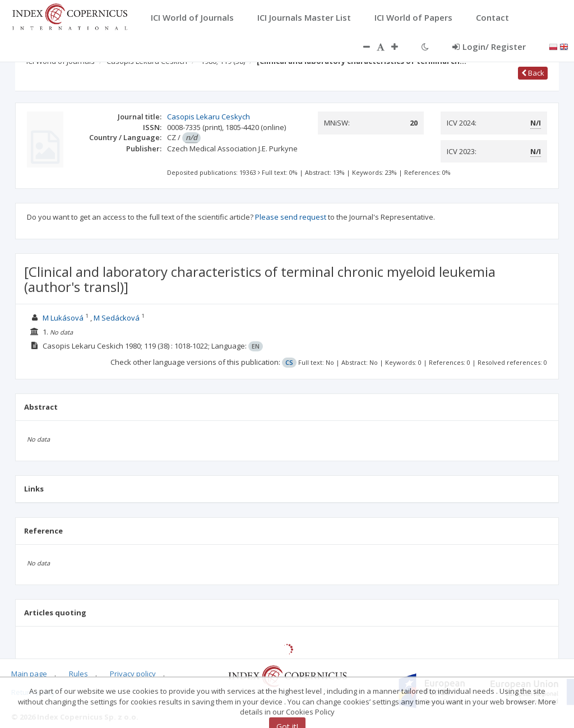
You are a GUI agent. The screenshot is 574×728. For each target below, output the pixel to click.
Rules (78, 674)
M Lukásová (63, 318)
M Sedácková (117, 318)
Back (533, 73)
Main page (29, 674)
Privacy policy (133, 674)
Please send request (291, 217)
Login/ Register (489, 47)
